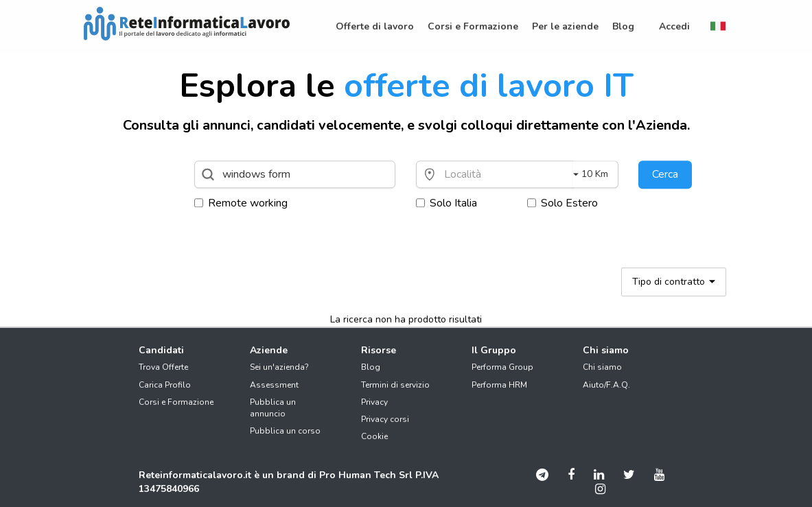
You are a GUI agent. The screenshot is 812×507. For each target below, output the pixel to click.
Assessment (274, 385)
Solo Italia (446, 203)
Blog (371, 367)
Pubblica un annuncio (273, 408)
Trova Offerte (163, 367)
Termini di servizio (395, 385)
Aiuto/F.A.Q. (606, 385)
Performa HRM (499, 385)
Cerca (665, 174)
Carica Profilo (165, 385)
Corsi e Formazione (176, 402)
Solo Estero (562, 203)
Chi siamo (602, 367)
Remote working (241, 203)
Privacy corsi (385, 419)
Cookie (374, 436)
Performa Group (502, 367)
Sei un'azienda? (279, 367)
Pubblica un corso (285, 431)
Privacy (374, 402)
